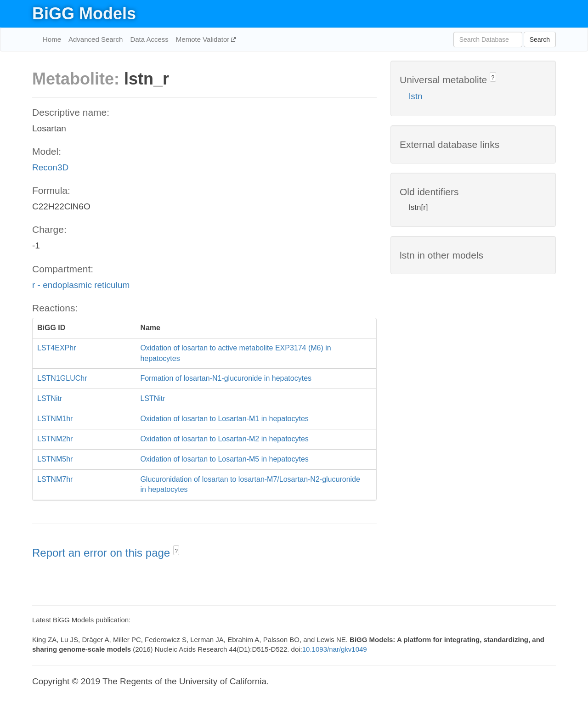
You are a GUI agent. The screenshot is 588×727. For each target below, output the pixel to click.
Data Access (149, 39)
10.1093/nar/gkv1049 (335, 649)
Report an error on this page (103, 553)
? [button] (176, 551)
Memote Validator (204, 39)
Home (52, 39)
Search (540, 39)
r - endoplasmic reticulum (81, 285)
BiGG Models (84, 14)
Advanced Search (96, 39)
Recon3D (50, 167)
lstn (416, 96)
